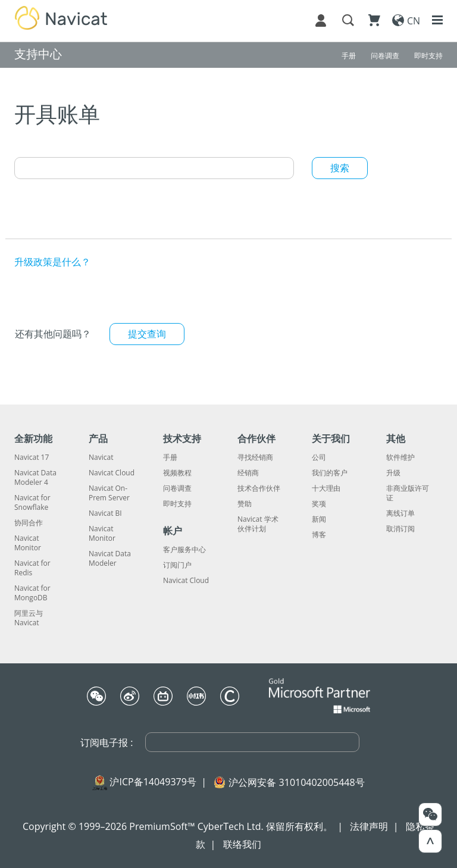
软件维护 (400, 457)
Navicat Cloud (112, 473)
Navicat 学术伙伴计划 (258, 524)
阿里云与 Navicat (29, 618)
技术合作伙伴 (259, 488)
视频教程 (177, 473)
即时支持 (177, 504)
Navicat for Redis (32, 568)
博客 (319, 535)
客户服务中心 (184, 550)
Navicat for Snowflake (32, 503)
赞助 (245, 504)
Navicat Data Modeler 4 (35, 478)
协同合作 (29, 523)
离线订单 (400, 513)
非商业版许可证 (408, 493)
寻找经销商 (255, 457)
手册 (170, 457)
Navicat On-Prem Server (109, 493)
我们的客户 (330, 473)
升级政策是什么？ (52, 262)
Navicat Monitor (28, 543)
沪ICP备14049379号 (153, 782)
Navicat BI (105, 513)
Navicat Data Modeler (110, 559)
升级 (393, 473)
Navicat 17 (32, 457)
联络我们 (242, 844)
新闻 (319, 519)
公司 (319, 457)
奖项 (319, 504)
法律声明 (369, 826)
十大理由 (326, 488)
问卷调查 (177, 488)
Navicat (101, 457)
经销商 (248, 473)
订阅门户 (177, 565)
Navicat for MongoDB (32, 593)
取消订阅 (400, 529)
